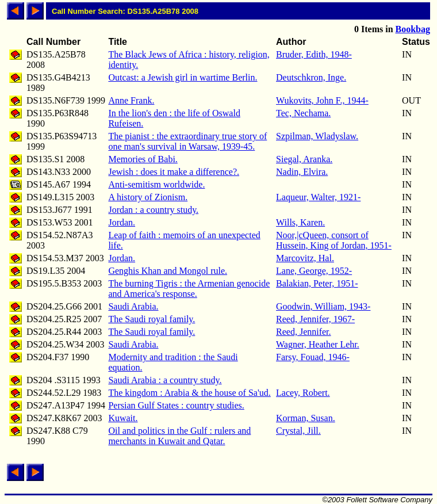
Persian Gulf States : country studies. (176, 405)
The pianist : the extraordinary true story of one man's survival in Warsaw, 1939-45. (187, 141)
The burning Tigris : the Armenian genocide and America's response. (189, 289)
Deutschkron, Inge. (311, 77)
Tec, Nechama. (303, 113)
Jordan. (122, 222)
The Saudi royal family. (152, 319)
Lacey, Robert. (303, 393)
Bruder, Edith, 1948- (314, 54)
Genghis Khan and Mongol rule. (168, 271)
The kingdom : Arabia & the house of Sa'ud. (189, 393)
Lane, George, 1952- (314, 271)
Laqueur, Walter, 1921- (318, 197)
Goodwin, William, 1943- (323, 306)
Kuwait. (123, 418)
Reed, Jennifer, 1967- (315, 319)
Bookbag (413, 29)
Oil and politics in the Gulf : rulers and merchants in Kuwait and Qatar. (179, 436)
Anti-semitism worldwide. (156, 184)
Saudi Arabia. (133, 306)
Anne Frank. (131, 100)
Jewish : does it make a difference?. (174, 172)
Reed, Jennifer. (304, 332)
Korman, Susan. (306, 418)
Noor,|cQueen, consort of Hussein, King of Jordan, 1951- (334, 240)
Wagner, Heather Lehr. (318, 344)
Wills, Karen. (300, 222)
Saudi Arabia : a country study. (165, 380)
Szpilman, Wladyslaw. (317, 136)
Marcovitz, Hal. (305, 258)
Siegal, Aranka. (304, 159)
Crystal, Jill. (298, 431)
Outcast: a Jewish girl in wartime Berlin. (183, 77)
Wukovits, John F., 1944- (322, 100)
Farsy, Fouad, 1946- (313, 357)
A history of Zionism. (148, 197)
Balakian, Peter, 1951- (317, 283)
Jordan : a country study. (153, 210)
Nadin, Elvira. (302, 172)
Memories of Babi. (143, 159)
